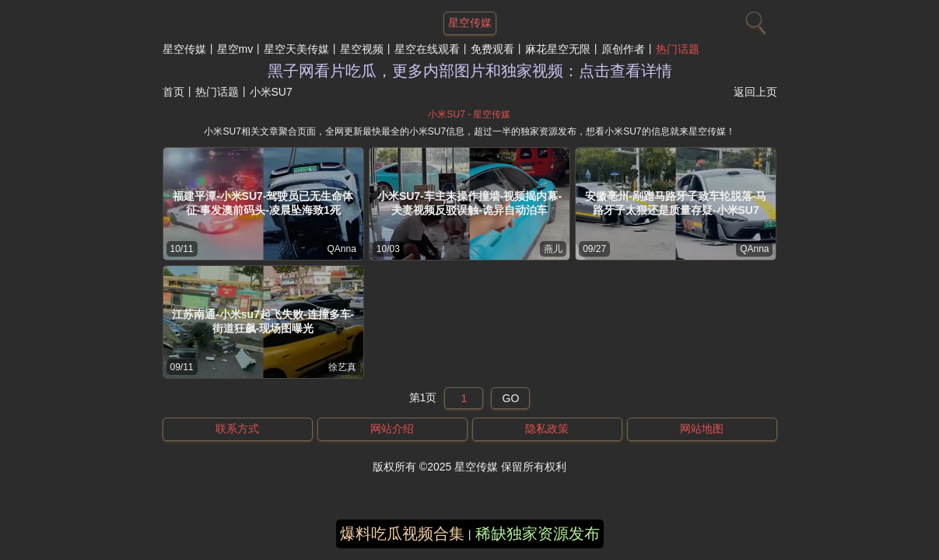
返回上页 (755, 92)
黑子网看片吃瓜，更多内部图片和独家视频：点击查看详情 (470, 71)
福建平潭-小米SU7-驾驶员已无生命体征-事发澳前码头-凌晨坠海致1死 (263, 203)
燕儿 (553, 249)
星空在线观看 (427, 49)
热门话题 (678, 49)
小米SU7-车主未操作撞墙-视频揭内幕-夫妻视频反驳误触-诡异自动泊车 (470, 203)
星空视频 (362, 49)
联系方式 (237, 429)
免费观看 (492, 49)
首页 (173, 92)
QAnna (341, 249)
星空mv (235, 49)
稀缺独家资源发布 (538, 534)
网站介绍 (392, 429)
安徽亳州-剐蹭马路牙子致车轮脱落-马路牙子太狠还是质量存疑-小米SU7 (676, 203)
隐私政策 (547, 429)
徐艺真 (342, 367)
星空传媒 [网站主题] (470, 23)
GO (511, 398)
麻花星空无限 (558, 49)
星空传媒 (184, 49)
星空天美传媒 (296, 49)
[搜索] (754, 19)
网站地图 (702, 429)
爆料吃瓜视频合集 (402, 534)
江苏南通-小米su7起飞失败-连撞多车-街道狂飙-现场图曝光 (263, 321)
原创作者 (623, 49)
